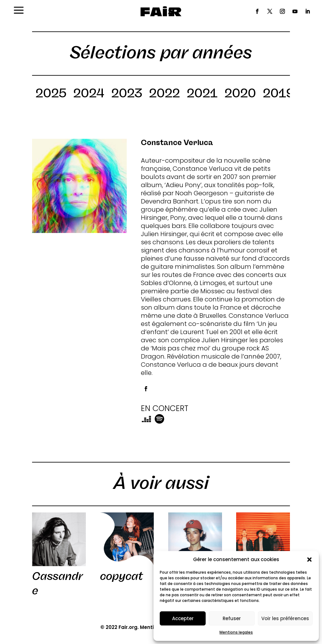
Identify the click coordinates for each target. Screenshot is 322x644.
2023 (127, 94)
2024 (89, 94)
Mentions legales (236, 632)
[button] (309, 560)
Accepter (183, 618)
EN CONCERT (165, 408)
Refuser (232, 618)
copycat (121, 576)
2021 (202, 94)
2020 (240, 94)
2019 (279, 94)
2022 (164, 94)
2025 (51, 94)
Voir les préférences (285, 618)
